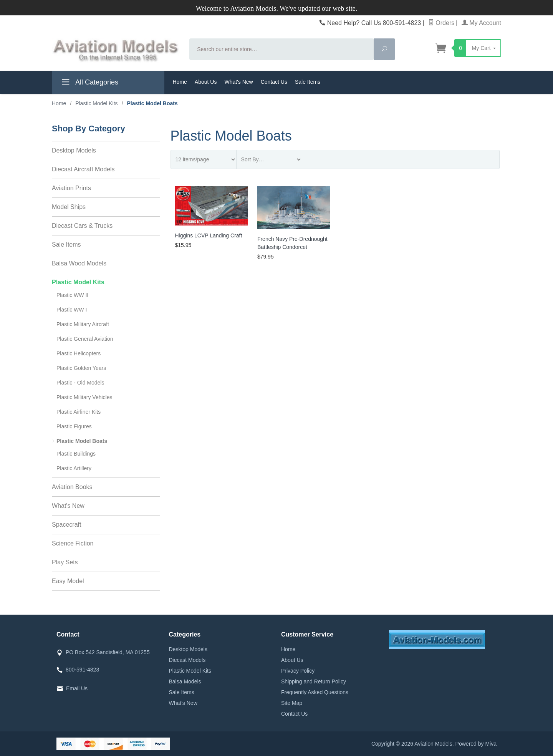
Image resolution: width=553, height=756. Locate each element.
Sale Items (308, 82)
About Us (206, 82)
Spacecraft (66, 525)
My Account (481, 23)
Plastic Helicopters (79, 353)
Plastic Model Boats (82, 441)
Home (180, 82)
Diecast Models (187, 660)
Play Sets (65, 562)
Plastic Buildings (76, 454)
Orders (441, 23)
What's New (238, 82)
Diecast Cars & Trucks (82, 226)
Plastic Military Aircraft (83, 324)
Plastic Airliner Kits (79, 412)
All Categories (89, 83)
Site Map (292, 703)
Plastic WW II (72, 295)
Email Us (77, 688)
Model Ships (69, 207)
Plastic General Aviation (85, 339)
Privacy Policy (298, 671)
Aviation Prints (71, 188)
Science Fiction (73, 543)
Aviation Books (72, 487)
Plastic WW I (72, 310)
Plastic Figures (74, 426)
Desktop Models (74, 150)
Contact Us (274, 82)
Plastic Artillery (74, 468)
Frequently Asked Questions (315, 692)
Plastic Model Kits (78, 282)
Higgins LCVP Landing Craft (209, 235)
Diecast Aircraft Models (83, 169)
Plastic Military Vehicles (84, 397)
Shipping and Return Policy (314, 681)
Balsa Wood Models (79, 263)
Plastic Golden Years (81, 368)
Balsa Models (185, 681)
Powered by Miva (476, 744)
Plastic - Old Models (80, 383)
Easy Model (68, 581)
